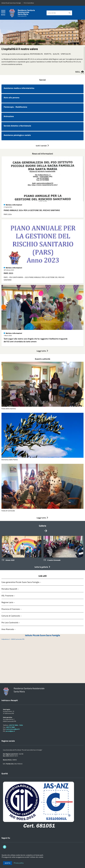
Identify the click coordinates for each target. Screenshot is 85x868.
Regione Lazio (7, 602)
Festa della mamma (9, 409)
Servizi (42, 80)
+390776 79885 (10, 727)
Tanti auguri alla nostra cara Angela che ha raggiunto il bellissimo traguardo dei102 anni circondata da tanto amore (36, 340)
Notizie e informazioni (14, 205)
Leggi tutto (42, 351)
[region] (42, 550)
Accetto (8, 863)
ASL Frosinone (7, 596)
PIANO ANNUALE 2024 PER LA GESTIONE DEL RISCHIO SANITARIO (32, 210)
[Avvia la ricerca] (70, 13)
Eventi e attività (42, 359)
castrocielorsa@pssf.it (13, 729)
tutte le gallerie (42, 567)
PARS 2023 (8, 273)
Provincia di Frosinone (11, 609)
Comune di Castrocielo (11, 616)
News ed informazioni (43, 154)
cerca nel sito (52, 13)
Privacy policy (19, 863)
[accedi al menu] (3, 13)
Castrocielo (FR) (22, 16)
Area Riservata (8, 629)
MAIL (78, 72)
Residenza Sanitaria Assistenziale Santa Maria (26, 12)
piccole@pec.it (10, 731)
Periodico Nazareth (9, 589)
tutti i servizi (42, 146)
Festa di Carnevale (8, 511)
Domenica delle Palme (10, 460)
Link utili (43, 576)
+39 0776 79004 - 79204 (16, 725)
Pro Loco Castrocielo (10, 622)
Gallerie (43, 526)
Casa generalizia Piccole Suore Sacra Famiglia (20, 582)
